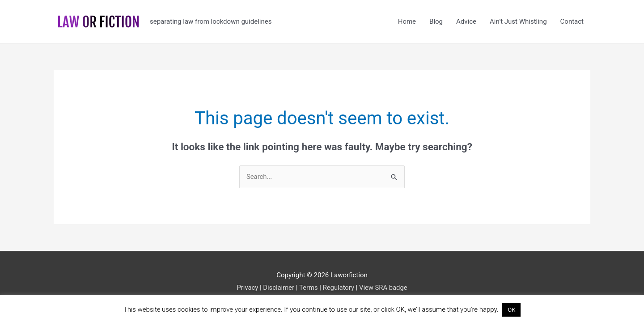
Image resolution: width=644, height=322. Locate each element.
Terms (308, 288)
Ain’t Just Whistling (518, 21)
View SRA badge (384, 288)
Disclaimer (278, 288)
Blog (436, 21)
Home (407, 21)
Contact (572, 21)
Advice (466, 21)
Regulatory (338, 288)
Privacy (246, 288)
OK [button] (511, 310)
